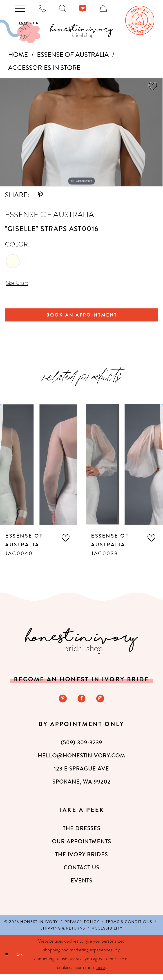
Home (18, 55)
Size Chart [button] (20, 284)
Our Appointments (81, 848)
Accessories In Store (44, 68)
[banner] (81, 31)
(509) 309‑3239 (81, 749)
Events (81, 887)
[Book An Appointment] (140, 20)
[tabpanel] (81, 132)
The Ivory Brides (81, 861)
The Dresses (82, 835)
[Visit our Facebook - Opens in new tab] (81, 704)
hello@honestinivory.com (81, 762)
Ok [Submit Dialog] (23, 961)
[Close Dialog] (8, 961)
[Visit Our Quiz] (20, 31)
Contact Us (82, 874)
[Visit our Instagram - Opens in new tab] (102, 704)
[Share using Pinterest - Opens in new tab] (40, 195)
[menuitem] (140, 20)
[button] (65, 543)
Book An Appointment (82, 318)
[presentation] (39, 469)
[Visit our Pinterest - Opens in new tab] (61, 704)
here (101, 974)
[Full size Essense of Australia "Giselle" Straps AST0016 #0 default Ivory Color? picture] (81, 132)
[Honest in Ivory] (81, 645)
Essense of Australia (73, 55)
